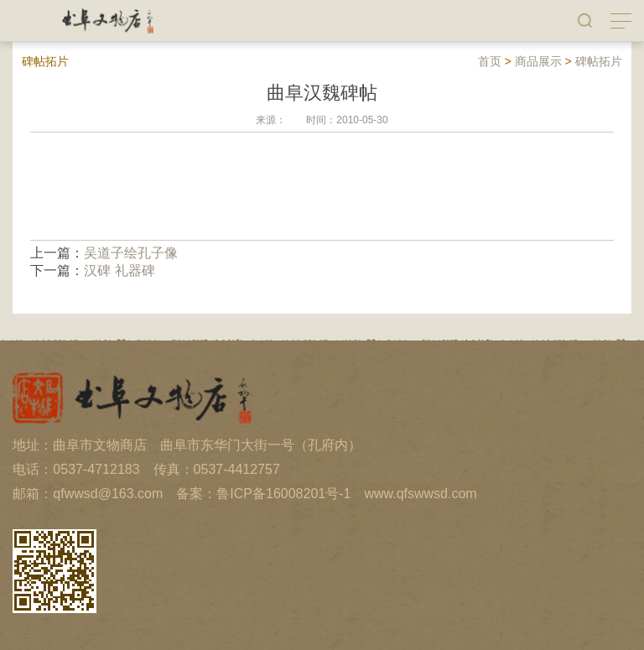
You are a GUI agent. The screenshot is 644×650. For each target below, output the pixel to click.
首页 (490, 61)
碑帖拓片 (599, 61)
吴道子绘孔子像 (131, 253)
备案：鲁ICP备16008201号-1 (263, 494)
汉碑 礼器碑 (119, 270)
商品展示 (538, 61)
